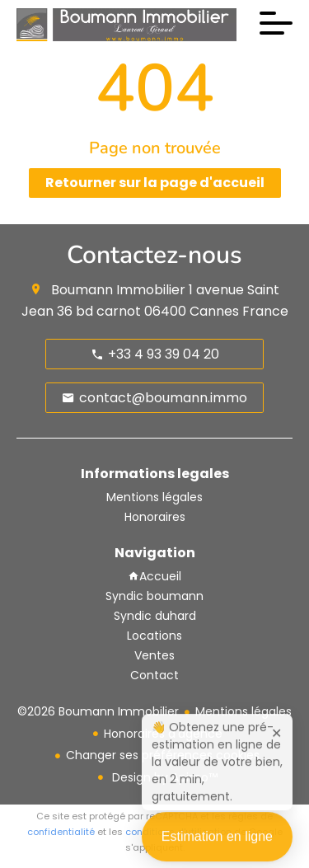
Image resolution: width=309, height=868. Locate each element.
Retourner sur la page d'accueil (155, 183)
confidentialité (61, 832)
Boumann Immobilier (118, 290)
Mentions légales (243, 711)
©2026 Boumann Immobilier (98, 711)
